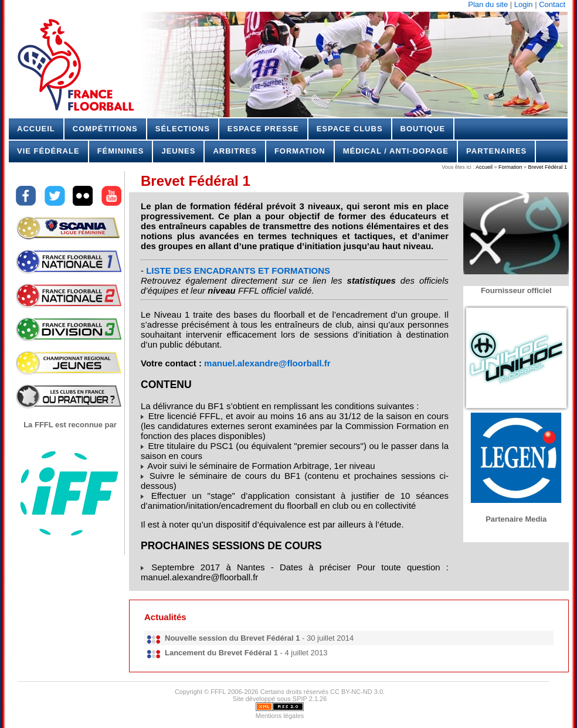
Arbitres (235, 151)
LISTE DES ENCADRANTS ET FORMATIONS (238, 271)
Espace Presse (263, 129)
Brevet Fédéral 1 (547, 167)
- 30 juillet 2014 (259, 638)
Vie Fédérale (48, 151)
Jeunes (178, 151)
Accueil (36, 129)
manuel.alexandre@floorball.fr (267, 363)
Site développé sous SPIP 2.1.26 (280, 699)
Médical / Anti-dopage (396, 151)
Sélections (183, 129)
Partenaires (496, 151)
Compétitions (105, 129)
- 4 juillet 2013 (246, 653)
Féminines (121, 151)
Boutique (423, 129)
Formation (300, 151)
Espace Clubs (350, 129)
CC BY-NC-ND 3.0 (357, 692)
